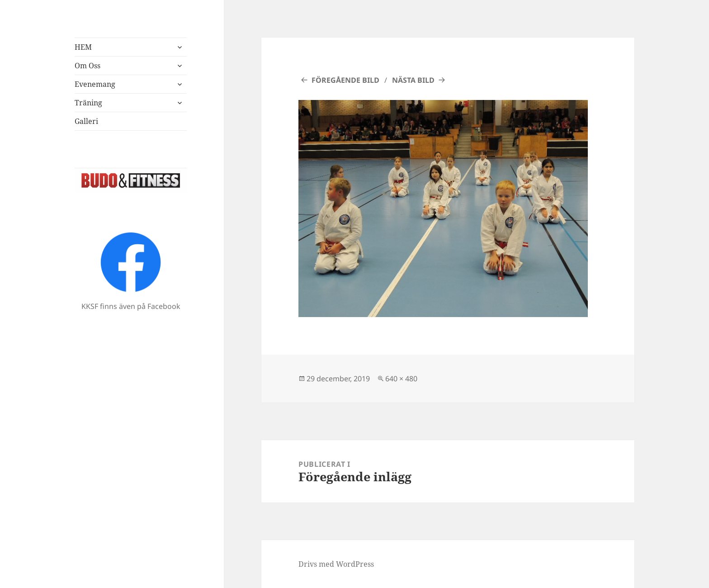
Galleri (86, 121)
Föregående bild (345, 80)
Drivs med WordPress (336, 564)
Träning (88, 103)
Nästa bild (413, 80)
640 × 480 (401, 379)
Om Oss (87, 66)
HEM (83, 47)
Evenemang (95, 84)
